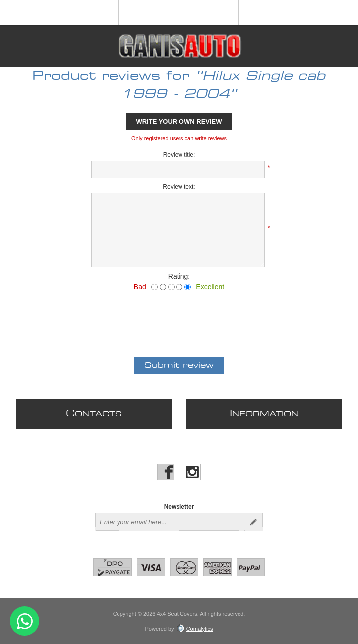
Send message (25, 621)
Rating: (179, 276)
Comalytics (195, 629)
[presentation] (179, 318)
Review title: (179, 155)
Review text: (179, 187)
